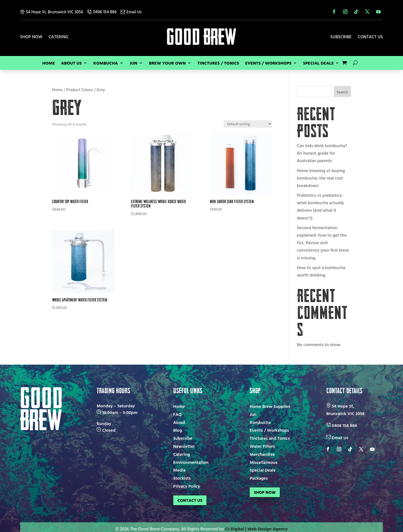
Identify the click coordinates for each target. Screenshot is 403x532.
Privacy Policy (187, 486)
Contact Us (370, 37)
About (179, 422)
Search (343, 92)
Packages (259, 478)
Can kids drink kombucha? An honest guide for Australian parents (322, 153)
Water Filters (262, 446)
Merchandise (262, 454)
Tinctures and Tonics (270, 438)
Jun (133, 64)
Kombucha (106, 64)
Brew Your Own (167, 64)
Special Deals (318, 64)
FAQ (177, 414)
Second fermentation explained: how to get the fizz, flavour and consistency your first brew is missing (323, 243)
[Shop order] (248, 124)
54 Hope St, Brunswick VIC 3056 (52, 12)
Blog (178, 430)
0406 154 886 (102, 12)
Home (49, 64)
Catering (58, 37)
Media (179, 470)
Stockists (182, 478)
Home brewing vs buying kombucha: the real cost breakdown (321, 178)
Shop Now (31, 37)
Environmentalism (191, 462)
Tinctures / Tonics (218, 64)
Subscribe (341, 37)
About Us (71, 64)
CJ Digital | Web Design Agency (256, 525)
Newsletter (184, 446)
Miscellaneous (263, 462)
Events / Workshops (268, 64)
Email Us (131, 12)
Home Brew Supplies (270, 406)
